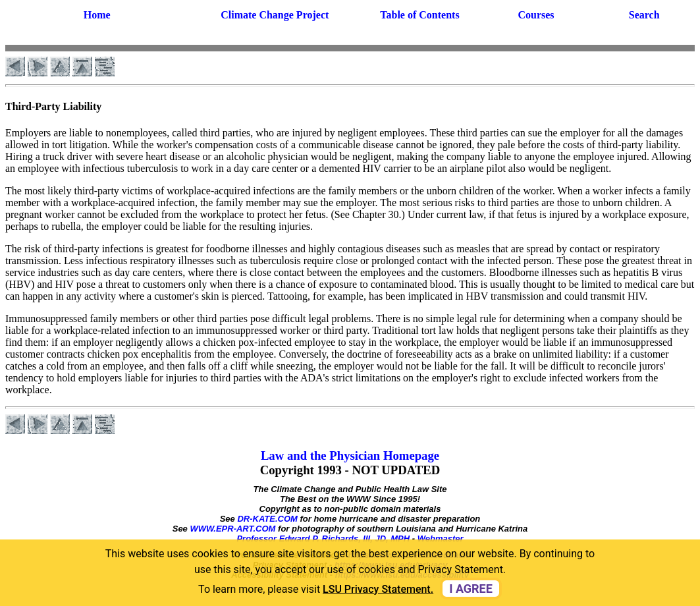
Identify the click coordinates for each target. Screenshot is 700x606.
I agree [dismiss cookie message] (471, 589)
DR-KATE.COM (267, 519)
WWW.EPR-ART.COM (232, 529)
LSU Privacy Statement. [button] (378, 589)
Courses (536, 15)
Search (644, 15)
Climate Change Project (275, 15)
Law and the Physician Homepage (350, 455)
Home (97, 15)
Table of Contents (419, 15)
